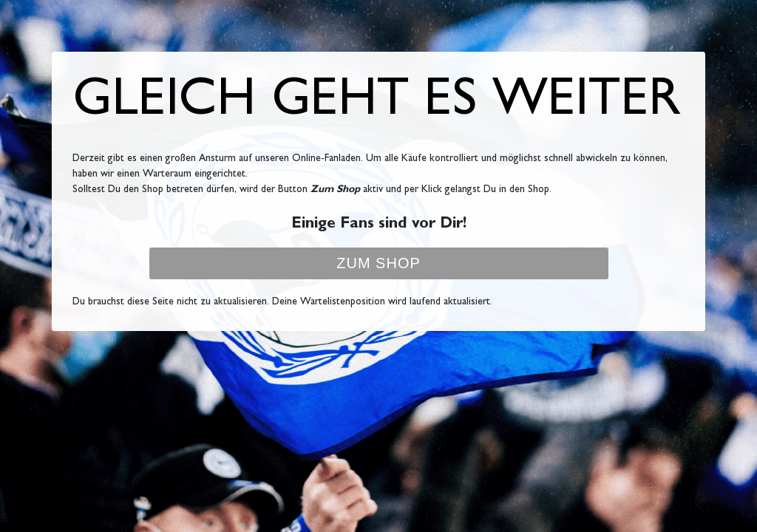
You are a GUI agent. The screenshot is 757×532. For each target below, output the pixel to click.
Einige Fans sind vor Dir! (379, 225)
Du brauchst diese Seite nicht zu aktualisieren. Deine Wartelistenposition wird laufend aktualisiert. (282, 302)
